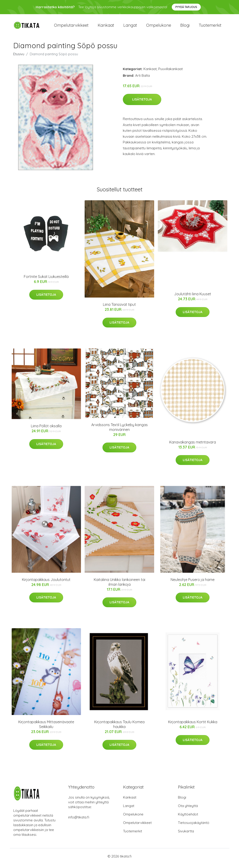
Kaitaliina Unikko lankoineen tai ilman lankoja (119, 586)
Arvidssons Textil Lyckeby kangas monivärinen (119, 431)
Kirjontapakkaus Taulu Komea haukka (119, 728)
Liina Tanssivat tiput (119, 309)
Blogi (185, 27)
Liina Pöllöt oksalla (46, 430)
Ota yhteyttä (188, 810)
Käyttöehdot (188, 818)
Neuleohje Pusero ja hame (193, 583)
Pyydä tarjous (186, 7)
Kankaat (106, 27)
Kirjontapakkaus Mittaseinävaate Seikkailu (46, 728)
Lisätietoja (142, 103)
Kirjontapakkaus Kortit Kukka (193, 726)
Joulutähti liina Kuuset (193, 298)
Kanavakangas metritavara (193, 446)
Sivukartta (186, 835)
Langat (130, 27)
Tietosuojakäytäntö (194, 827)
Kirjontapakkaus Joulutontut (46, 583)
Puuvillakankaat (171, 73)
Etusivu (19, 58)
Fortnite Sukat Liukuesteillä (46, 281)
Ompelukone (159, 27)
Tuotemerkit (210, 27)
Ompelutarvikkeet (71, 27)
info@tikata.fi (79, 821)
